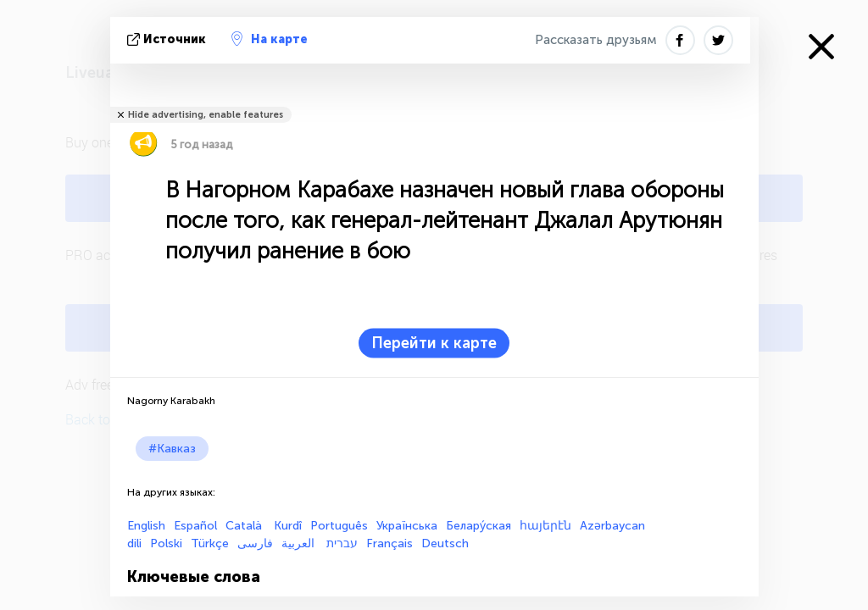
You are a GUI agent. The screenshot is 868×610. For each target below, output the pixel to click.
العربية (300, 543)
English (146, 526)
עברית (342, 543)
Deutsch (445, 543)
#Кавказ (172, 449)
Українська (407, 526)
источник (168, 39)
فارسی (255, 543)
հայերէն (545, 526)
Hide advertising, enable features (206, 115)
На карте (270, 39)
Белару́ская (479, 526)
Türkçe (210, 543)
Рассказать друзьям (596, 40)
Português (339, 526)
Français (389, 543)
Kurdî (288, 526)
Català (245, 526)
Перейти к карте (434, 343)
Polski (166, 543)
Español (195, 526)
